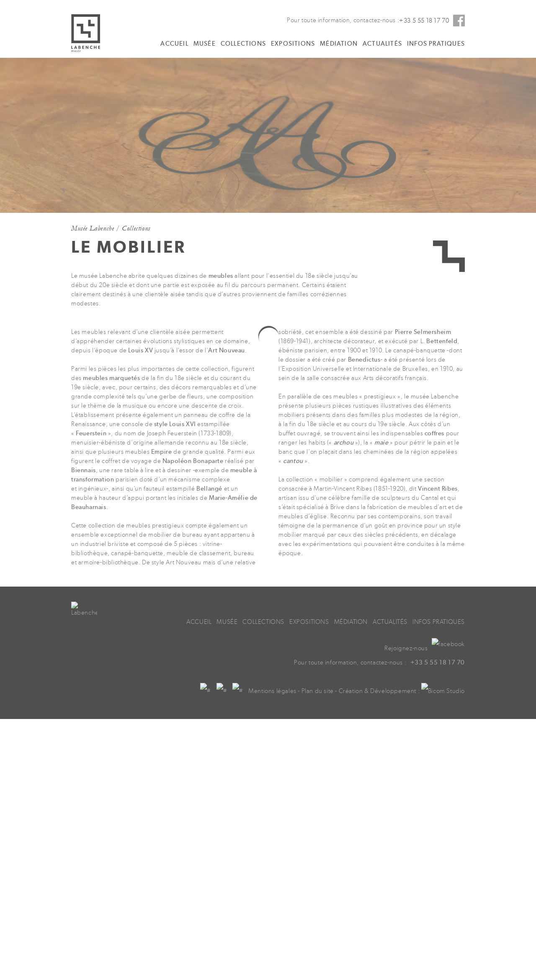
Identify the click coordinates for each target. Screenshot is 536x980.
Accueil (174, 44)
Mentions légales (316, 698)
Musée (205, 44)
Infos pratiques (436, 44)
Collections (243, 44)
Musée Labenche (93, 228)
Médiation (339, 44)
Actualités (382, 44)
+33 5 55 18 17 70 (424, 21)
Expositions (293, 44)
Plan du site (361, 698)
